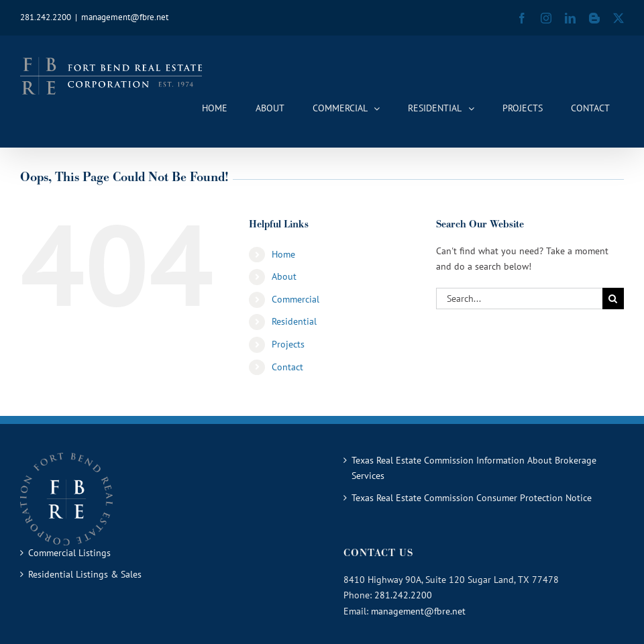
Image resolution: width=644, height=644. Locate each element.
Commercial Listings (69, 553)
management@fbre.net (125, 17)
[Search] (613, 299)
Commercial (296, 299)
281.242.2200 (403, 595)
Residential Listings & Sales (85, 574)
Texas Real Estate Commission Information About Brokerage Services (474, 468)
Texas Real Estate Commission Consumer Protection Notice (472, 498)
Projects (288, 344)
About (284, 276)
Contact (287, 367)
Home (283, 254)
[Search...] (519, 299)
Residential (294, 321)
